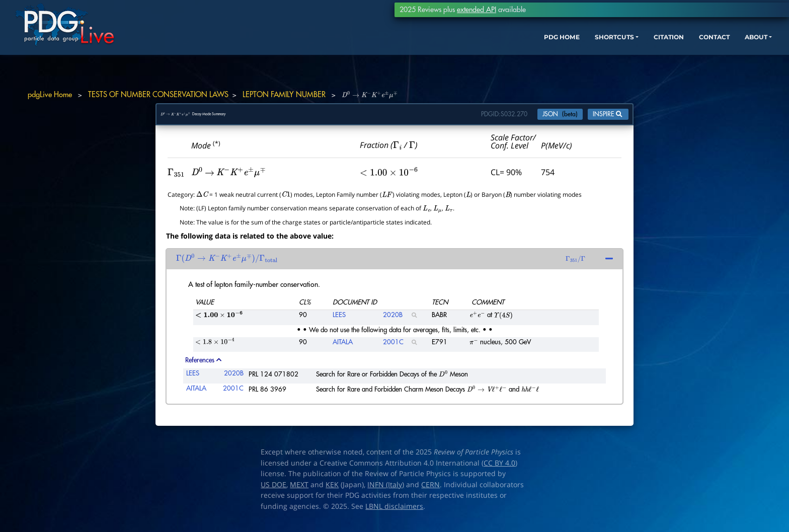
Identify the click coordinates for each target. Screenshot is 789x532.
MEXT (299, 490)
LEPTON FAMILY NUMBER (284, 95)
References (203, 365)
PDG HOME (485, 54)
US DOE (273, 490)
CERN (430, 490)
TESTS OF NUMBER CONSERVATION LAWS (158, 95)
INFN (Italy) (386, 490)
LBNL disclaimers (394, 511)
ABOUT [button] (711, 54)
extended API (477, 10)
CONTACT (663, 54)
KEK (332, 490)
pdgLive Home (50, 95)
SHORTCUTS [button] (547, 54)
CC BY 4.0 (499, 468)
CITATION (611, 54)
